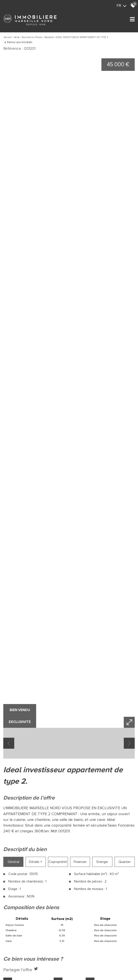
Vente (17, 37)
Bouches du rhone (32, 37)
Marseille (49, 37)
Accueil (8, 37)
